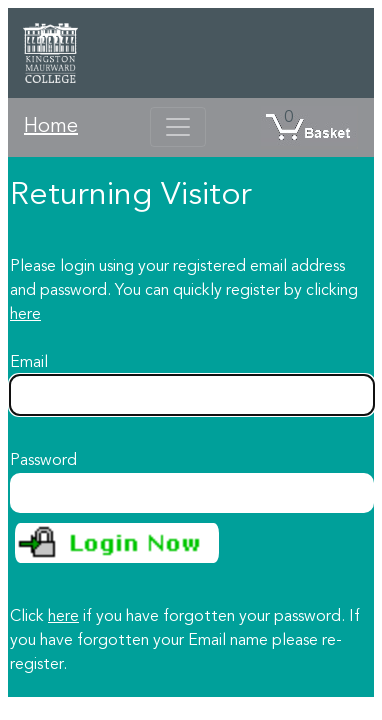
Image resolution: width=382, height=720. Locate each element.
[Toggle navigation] (178, 127)
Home (51, 127)
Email (29, 363)
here (25, 315)
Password (43, 461)
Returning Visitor (130, 196)
